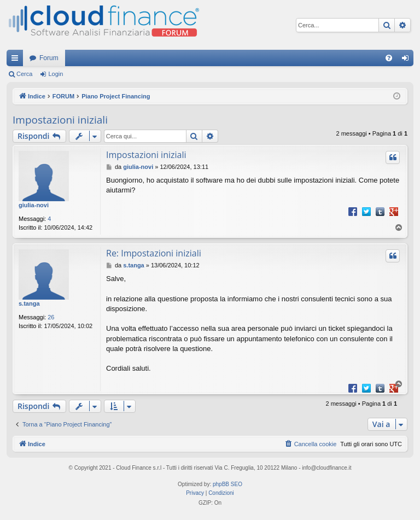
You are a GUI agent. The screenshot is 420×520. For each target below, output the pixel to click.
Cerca (24, 74)
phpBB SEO (227, 484)
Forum (49, 58)
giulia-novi (34, 205)
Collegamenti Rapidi (17, 60)
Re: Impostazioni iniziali (154, 253)
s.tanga (29, 303)
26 (51, 317)
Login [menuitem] (408, 60)
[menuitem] (389, 58)
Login (56, 74)
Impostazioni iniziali (60, 120)
